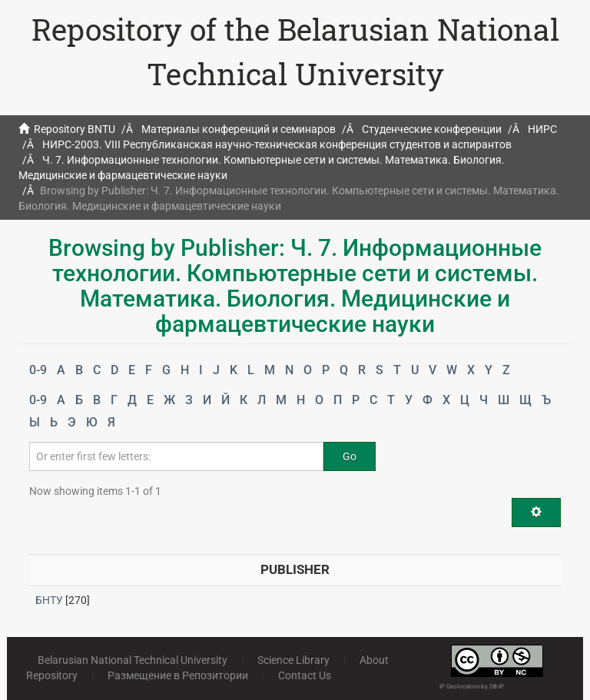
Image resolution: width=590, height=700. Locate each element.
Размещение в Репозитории (178, 675)
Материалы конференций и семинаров (239, 129)
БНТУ (49, 600)
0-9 (38, 370)
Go (350, 456)
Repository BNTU (75, 129)
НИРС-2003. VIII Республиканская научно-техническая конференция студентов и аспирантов (277, 144)
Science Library (293, 660)
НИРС (542, 129)
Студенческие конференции (432, 129)
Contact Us (305, 675)
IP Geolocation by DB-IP (472, 687)
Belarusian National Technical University (133, 660)
